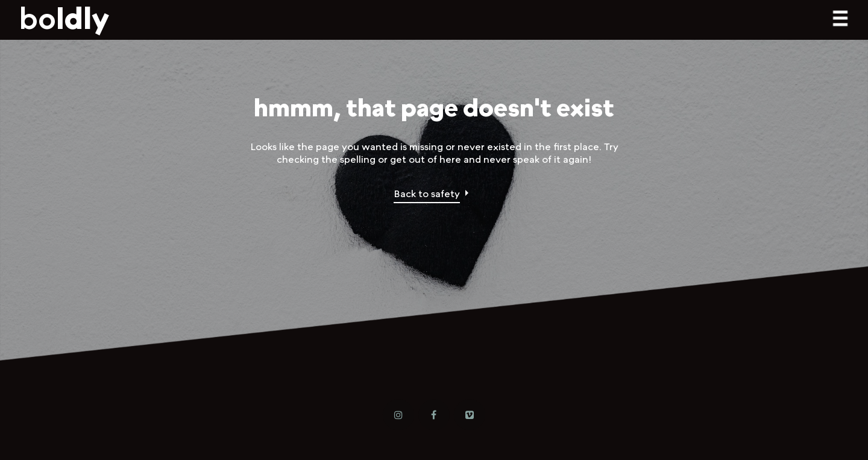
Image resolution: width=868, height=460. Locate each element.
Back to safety (427, 193)
